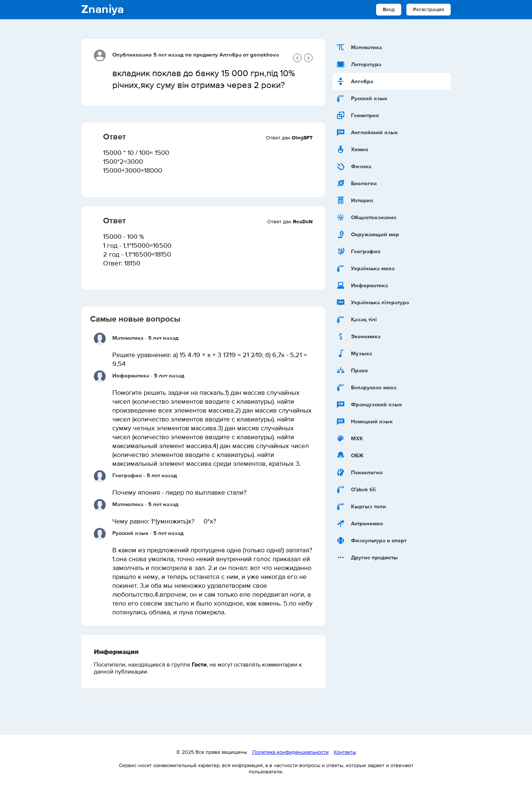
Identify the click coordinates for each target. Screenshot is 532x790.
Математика (128, 338)
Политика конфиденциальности (291, 752)
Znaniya (103, 10)
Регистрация (429, 10)
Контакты (345, 752)
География (127, 476)
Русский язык (130, 533)
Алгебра (231, 55)
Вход (389, 10)
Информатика (131, 376)
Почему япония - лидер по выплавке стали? (179, 493)
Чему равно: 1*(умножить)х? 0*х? (164, 522)
